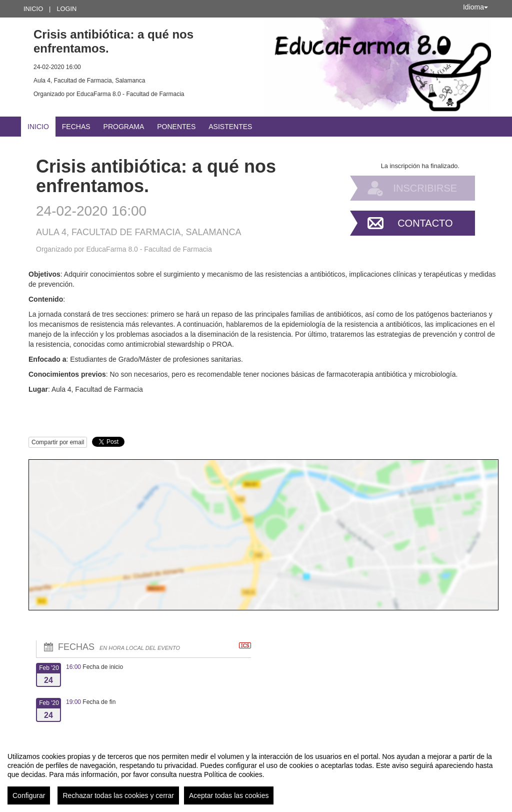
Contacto (425, 223)
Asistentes (230, 127)
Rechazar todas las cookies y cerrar (118, 795)
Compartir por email (58, 442)
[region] (256, 774)
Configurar (29, 795)
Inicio (33, 9)
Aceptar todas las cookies (229, 795)
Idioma (475, 7)
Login (66, 9)
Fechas (76, 127)
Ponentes (176, 127)
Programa (124, 127)
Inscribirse (425, 188)
